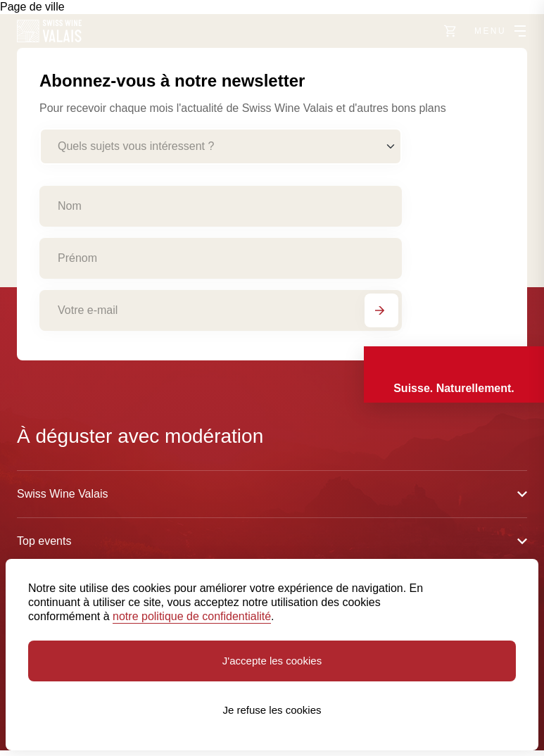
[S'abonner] (381, 310)
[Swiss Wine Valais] (49, 31)
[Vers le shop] (450, 31)
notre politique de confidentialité (192, 616)
